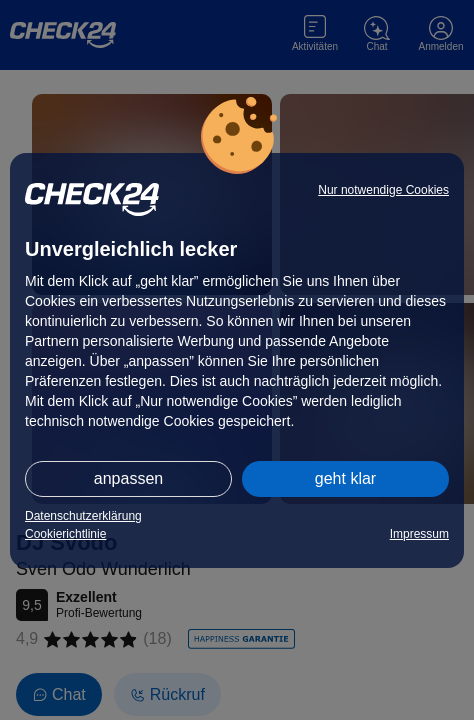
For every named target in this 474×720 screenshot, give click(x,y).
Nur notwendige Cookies (383, 190)
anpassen (128, 478)
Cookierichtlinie (65, 534)
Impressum (419, 534)
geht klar (345, 478)
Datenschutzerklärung (83, 516)
